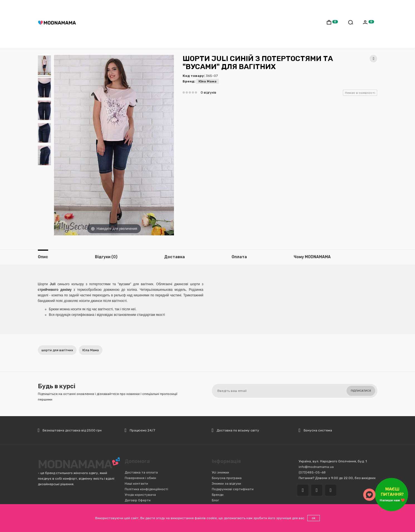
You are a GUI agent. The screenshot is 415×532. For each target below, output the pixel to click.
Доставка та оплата (141, 472)
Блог (215, 500)
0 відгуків (208, 92)
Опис (43, 257)
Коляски (171, 24)
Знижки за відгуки (226, 484)
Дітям (134, 24)
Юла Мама (207, 81)
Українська (364, 8)
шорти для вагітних (57, 350)
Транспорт (195, 24)
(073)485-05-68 (158, 7)
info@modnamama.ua (316, 467)
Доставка (187, 7)
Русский (352, 8)
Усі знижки (220, 472)
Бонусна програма (227, 478)
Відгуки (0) (106, 257)
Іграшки (254, 24)
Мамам (117, 24)
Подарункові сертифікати (233, 489)
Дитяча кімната (226, 24)
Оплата (207, 7)
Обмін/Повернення (234, 7)
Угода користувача (140, 495)
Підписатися (361, 391)
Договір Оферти (138, 500)
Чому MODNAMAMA (312, 257)
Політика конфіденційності (146, 489)
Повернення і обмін (140, 478)
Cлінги (151, 24)
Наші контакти (136, 484)
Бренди (218, 495)
